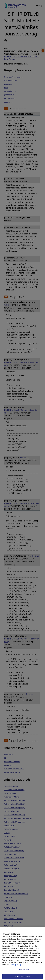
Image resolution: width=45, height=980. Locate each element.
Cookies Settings (22, 971)
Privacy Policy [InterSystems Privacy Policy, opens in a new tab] (16, 966)
